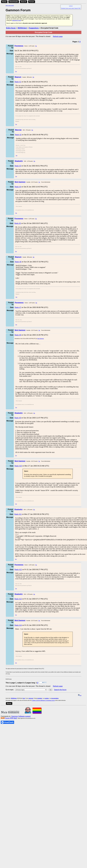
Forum (32, 2)
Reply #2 (18, 135)
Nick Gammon (41, 339)
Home (4, 2)
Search (24, 2)
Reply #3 (18, 166)
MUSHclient (22, 28)
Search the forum (60, 690)
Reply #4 (18, 187)
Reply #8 (18, 335)
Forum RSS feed (11, 718)
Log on (71, 6)
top (80, 695)
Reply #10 (18, 466)
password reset (17, 20)
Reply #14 (18, 625)
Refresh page (58, 36)
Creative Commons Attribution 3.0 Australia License (43, 700)
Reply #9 (18, 418)
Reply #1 (18, 82)
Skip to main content (10, 6)
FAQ (79, 8)
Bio (36, 46)
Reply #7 (18, 307)
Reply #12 (18, 570)
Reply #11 (18, 514)
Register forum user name (68, 8)
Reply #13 (18, 599)
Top (16, 71)
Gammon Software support (21, 716)
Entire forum (11, 28)
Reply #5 (18, 223)
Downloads (14, 2)
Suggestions (34, 28)
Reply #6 (18, 262)
